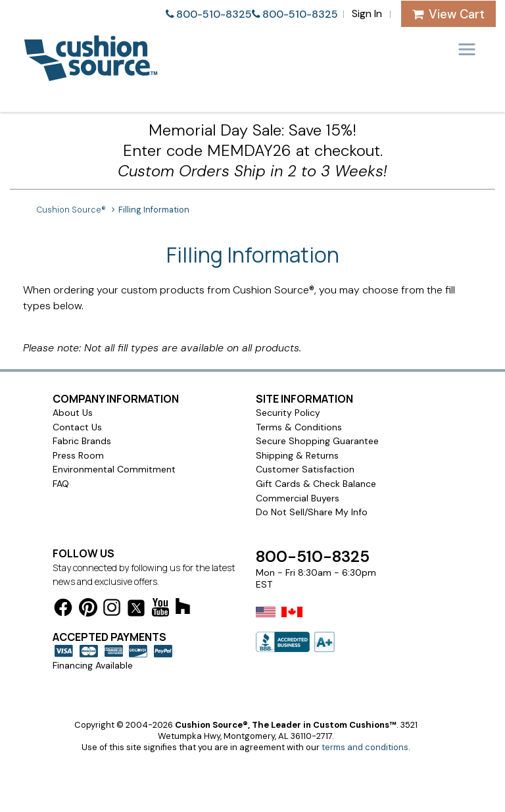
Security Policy (288, 413)
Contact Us (77, 427)
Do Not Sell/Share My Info (312, 512)
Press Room (78, 455)
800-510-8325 (214, 14)
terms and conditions (365, 747)
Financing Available (93, 665)
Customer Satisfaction (305, 469)
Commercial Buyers (298, 498)
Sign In (367, 13)
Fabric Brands (82, 441)
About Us (73, 413)
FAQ (61, 484)
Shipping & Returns (297, 455)
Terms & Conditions (299, 427)
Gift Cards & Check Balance (316, 484)
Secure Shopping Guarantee (317, 441)
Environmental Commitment (114, 469)
